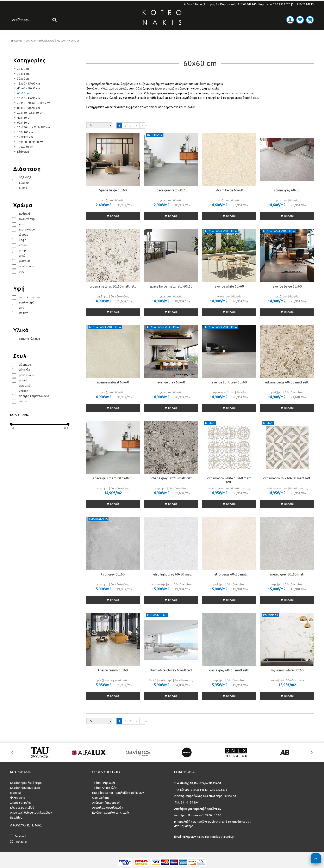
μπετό (23, 389)
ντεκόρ (24, 399)
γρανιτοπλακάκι (30, 347)
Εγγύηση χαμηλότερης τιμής (111, 821)
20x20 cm (21, 78)
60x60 (23, 197)
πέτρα (23, 410)
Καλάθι (113, 225)
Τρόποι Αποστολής (104, 796)
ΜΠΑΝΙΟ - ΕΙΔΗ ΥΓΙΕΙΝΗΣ (125, 35)
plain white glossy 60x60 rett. (171, 679)
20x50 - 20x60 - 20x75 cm (32, 112)
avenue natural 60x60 (113, 391)
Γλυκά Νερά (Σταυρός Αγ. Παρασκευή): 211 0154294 (220, 4)
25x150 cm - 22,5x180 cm (32, 136)
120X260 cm (23, 155)
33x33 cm (21, 82)
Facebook (18, 845)
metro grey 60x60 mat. (287, 583)
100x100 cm (23, 141)
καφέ (23, 248)
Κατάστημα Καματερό (25, 796)
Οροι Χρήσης (101, 806)
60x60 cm (21, 102)
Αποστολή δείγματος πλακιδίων (31, 821)
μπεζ (22, 264)
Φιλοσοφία (18, 806)
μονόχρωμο (27, 384)
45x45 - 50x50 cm (27, 97)
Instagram (19, 850)
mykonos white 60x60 (287, 679)
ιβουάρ (24, 243)
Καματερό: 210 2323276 (273, 4)
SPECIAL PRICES (195, 35)
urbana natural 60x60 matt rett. (113, 295)
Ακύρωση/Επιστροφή (106, 811)
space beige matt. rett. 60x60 (171, 295)
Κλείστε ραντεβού (22, 816)
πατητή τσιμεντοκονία (34, 405)
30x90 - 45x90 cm (27, 107)
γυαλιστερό (27, 311)
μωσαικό (25, 270)
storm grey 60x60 (287, 199)
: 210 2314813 (303, 4)
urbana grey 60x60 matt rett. (171, 487)
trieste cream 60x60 (113, 679)
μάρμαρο (25, 373)
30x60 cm (21, 87)
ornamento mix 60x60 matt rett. (287, 487)
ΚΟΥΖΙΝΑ (165, 35)
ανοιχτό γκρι (27, 228)
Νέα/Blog (16, 826)
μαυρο (23, 259)
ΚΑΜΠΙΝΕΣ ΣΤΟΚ (234, 35)
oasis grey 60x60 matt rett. (229, 679)
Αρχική (17, 49)
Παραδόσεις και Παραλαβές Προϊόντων (118, 801)
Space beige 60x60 (113, 199)
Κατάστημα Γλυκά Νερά (26, 791)
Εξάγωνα (21, 160)
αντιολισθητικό (29, 306)
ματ (22, 316)
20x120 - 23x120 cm (28, 121)
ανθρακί (24, 222)
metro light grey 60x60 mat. (171, 583)
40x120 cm (22, 126)
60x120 (24, 191)
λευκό (23, 254)
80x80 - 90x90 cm (27, 116)
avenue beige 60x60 (287, 295)
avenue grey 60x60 (171, 391)
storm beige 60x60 (229, 199)
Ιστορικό (16, 801)
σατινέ (24, 322)
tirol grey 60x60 (113, 583)
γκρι (22, 233)
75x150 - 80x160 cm (28, 150)
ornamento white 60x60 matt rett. (229, 489)
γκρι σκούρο (27, 238)
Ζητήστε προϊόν (21, 811)
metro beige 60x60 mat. (229, 583)
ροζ (21, 280)
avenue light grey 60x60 (229, 391)
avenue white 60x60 (229, 295)
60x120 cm (22, 131)
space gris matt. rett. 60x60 (113, 487)
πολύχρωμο (27, 275)
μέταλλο (25, 378)
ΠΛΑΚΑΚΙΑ (84, 35)
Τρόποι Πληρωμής (104, 791)
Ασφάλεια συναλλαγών (108, 816)
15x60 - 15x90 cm (27, 92)
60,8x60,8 (25, 186)
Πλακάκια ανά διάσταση (53, 49)
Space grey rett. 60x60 (171, 199)
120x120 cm (23, 146)
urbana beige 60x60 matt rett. (287, 391)
